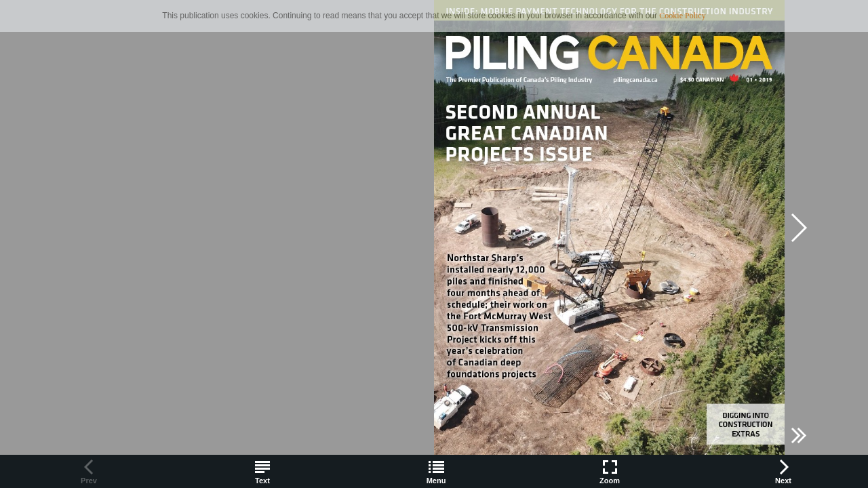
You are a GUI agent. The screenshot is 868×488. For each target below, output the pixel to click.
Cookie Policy (682, 16)
